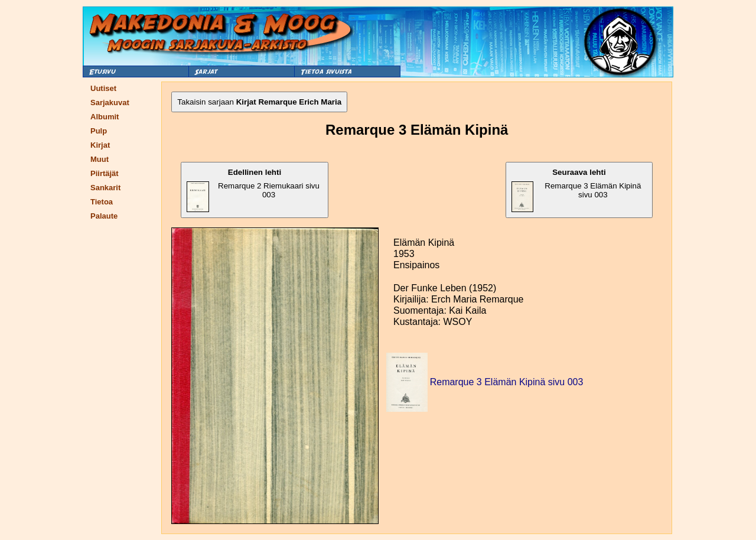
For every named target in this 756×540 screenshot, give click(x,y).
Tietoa (102, 202)
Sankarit (105, 188)
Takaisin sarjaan (259, 102)
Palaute (104, 216)
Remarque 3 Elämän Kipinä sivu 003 (576, 190)
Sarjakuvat (110, 103)
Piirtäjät (105, 173)
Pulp (99, 131)
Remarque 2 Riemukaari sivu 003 (253, 190)
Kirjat (100, 145)
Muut (100, 159)
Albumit (105, 117)
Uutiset (103, 88)
